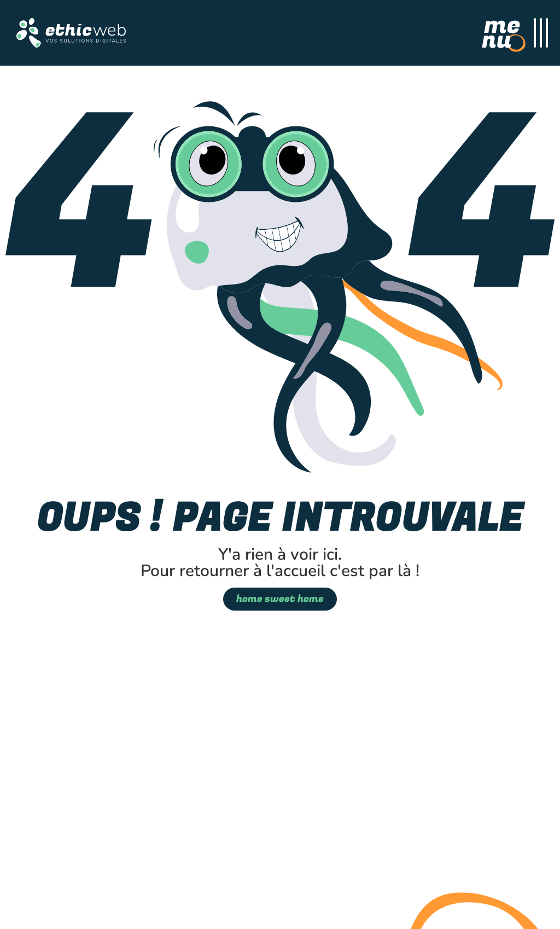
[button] (71, 33)
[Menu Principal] (515, 33)
